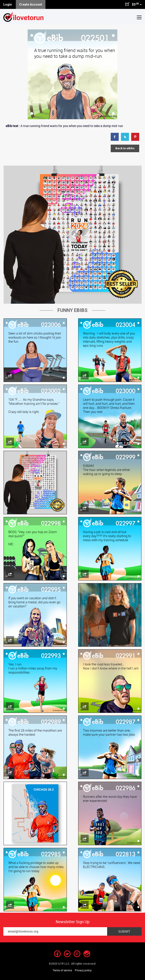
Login (8, 4)
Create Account (31, 4)
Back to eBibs (125, 148)
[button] (139, 17)
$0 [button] (133, 4)
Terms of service (62, 970)
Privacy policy (83, 970)
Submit (124, 931)
